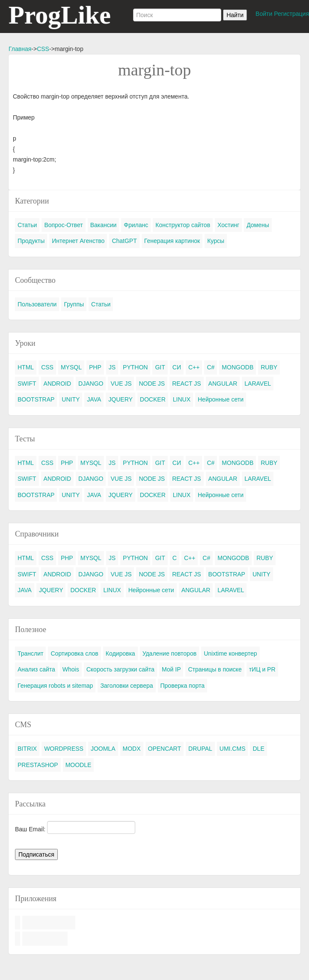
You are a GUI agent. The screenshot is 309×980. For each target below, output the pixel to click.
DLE (258, 749)
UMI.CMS (233, 749)
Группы (74, 304)
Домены (258, 225)
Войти (264, 14)
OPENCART (165, 749)
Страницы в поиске (215, 669)
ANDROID (58, 384)
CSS (43, 49)
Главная (20, 49)
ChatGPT (124, 241)
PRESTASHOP (38, 765)
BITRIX (27, 749)
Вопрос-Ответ (63, 225)
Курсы (216, 241)
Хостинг (228, 225)
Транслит (30, 653)
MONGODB (238, 367)
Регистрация (291, 14)
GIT (160, 367)
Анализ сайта (36, 669)
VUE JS (121, 384)
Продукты (31, 241)
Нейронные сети (221, 399)
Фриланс (136, 225)
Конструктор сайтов (183, 225)
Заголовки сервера (126, 686)
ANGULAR (223, 384)
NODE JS (152, 384)
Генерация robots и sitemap (55, 686)
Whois (71, 669)
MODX (132, 749)
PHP (95, 367)
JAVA (94, 399)
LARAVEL (258, 384)
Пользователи (37, 304)
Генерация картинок (172, 241)
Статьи (27, 225)
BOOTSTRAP (36, 399)
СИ (177, 367)
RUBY (269, 367)
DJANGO (91, 384)
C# (211, 367)
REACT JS (186, 384)
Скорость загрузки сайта (120, 669)
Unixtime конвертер (230, 653)
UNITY (71, 399)
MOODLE (79, 765)
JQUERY (120, 399)
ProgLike (60, 15)
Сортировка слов (74, 653)
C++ (194, 367)
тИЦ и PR (262, 669)
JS (112, 367)
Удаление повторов (170, 653)
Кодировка (120, 653)
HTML (26, 367)
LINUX (182, 399)
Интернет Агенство (78, 241)
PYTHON (135, 367)
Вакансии (104, 225)
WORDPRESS (64, 749)
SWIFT (27, 384)
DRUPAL (200, 749)
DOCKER (153, 399)
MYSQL (71, 367)
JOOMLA (103, 749)
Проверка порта (183, 686)
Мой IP (171, 669)
